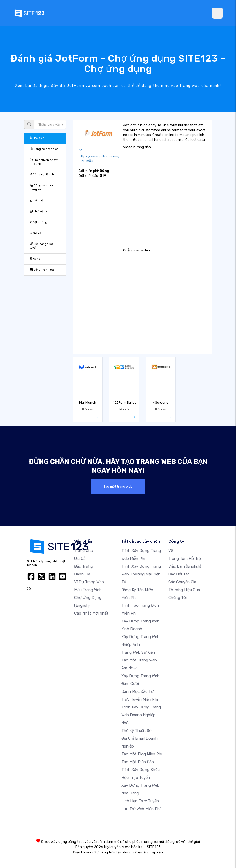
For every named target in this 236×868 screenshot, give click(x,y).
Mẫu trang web (88, 590)
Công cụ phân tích (44, 149)
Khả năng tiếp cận (149, 852)
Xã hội (35, 259)
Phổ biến (37, 138)
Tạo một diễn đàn (138, 762)
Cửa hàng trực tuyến (41, 246)
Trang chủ (84, 551)
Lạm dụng (124, 852)
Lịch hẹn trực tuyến (140, 801)
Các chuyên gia (182, 582)
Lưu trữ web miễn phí (141, 809)
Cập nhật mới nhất (91, 613)
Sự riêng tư (103, 852)
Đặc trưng (84, 566)
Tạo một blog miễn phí (142, 754)
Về (171, 551)
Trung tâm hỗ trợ (185, 559)
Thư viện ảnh (40, 211)
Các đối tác (179, 574)
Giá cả (35, 233)
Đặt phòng (38, 222)
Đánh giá (82, 574)
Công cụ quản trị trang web (43, 187)
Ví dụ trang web (89, 582)
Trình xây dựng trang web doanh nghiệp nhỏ (141, 715)
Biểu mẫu (37, 200)
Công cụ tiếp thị (42, 175)
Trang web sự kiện (138, 652)
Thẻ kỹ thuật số (136, 731)
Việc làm (185, 566)
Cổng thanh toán (43, 270)
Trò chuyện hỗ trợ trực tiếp (44, 162)
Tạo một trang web (118, 487)
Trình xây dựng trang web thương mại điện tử (141, 574)
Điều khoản (82, 852)
